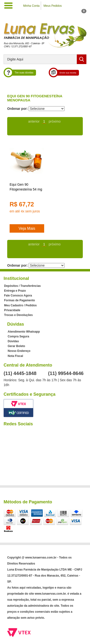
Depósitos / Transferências (22, 286)
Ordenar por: (18, 109)
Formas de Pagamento (20, 300)
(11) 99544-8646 (66, 373)
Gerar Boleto (16, 346)
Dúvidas (13, 341)
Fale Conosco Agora (18, 296)
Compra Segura (18, 336)
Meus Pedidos (53, 6)
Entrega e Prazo (15, 291)
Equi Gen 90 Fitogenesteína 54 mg (26, 187)
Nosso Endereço (19, 351)
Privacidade (12, 310)
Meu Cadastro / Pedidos (20, 305)
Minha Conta (31, 6)
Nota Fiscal (15, 356)
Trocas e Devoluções (18, 315)
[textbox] (45, 59)
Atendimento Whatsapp (24, 332)
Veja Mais (27, 228)
